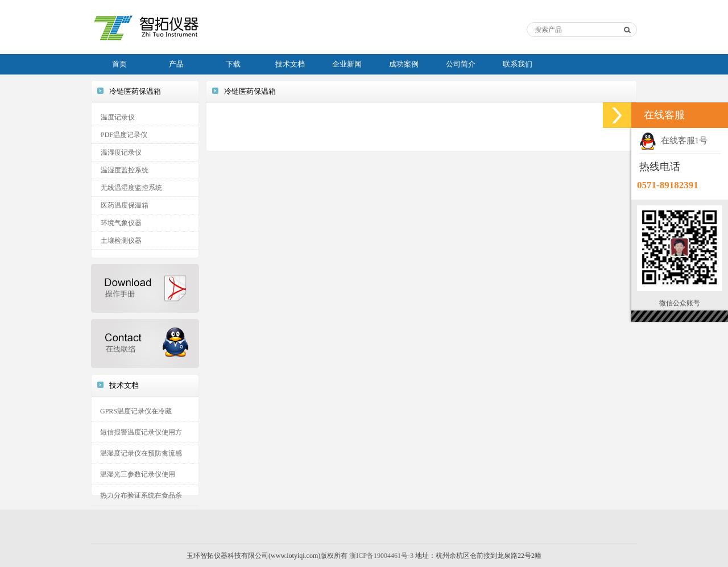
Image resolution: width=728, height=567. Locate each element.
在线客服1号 (673, 140)
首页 (119, 64)
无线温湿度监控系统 (131, 188)
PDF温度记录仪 (124, 135)
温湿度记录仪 (121, 152)
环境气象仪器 (121, 223)
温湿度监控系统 (125, 170)
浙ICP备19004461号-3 (381, 556)
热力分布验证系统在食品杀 (141, 495)
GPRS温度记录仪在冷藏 (136, 411)
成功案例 (404, 64)
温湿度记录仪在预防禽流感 (141, 453)
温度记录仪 (118, 117)
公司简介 (461, 64)
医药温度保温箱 (125, 205)
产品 (176, 64)
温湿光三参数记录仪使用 (138, 474)
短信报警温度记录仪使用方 (141, 432)
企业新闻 (347, 64)
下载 (233, 64)
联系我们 (518, 64)
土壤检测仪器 (121, 241)
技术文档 (290, 64)
